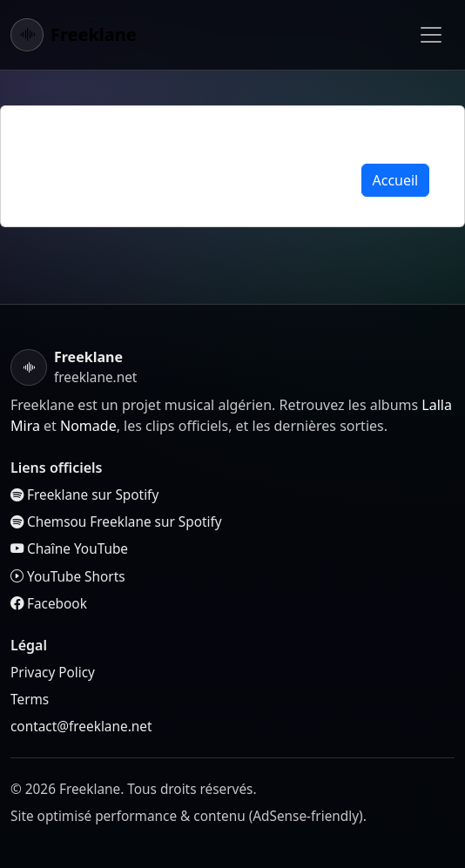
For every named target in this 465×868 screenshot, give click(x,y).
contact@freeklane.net (81, 727)
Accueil (396, 180)
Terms (30, 700)
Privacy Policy (53, 673)
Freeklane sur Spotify (84, 495)
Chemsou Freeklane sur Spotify (116, 522)
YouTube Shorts (68, 577)
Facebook (49, 604)
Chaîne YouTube (69, 549)
